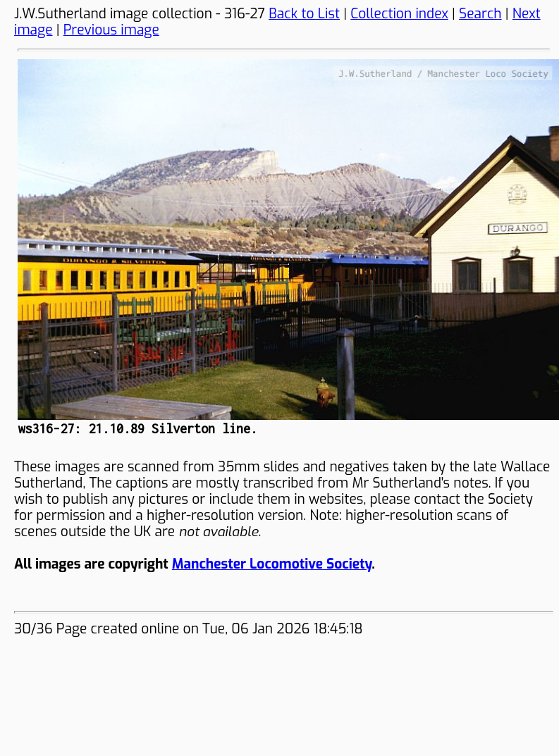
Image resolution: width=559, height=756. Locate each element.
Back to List (304, 14)
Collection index (399, 14)
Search (480, 14)
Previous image (111, 30)
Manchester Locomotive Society (272, 564)
